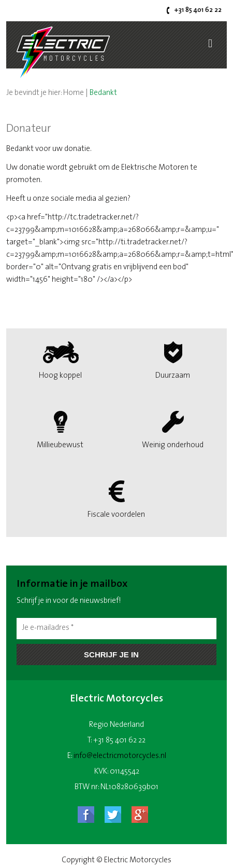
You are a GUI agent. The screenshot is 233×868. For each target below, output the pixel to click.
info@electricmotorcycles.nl (120, 756)
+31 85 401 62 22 (198, 10)
